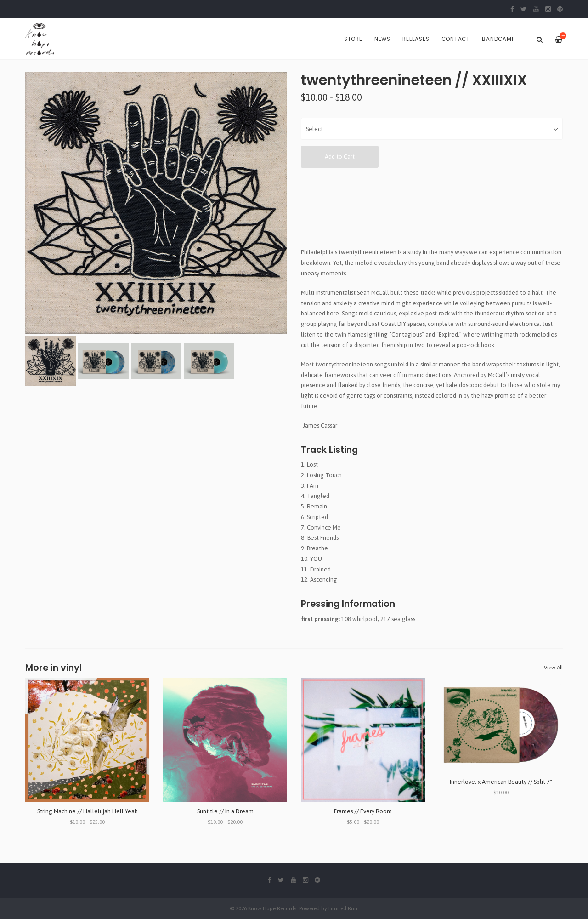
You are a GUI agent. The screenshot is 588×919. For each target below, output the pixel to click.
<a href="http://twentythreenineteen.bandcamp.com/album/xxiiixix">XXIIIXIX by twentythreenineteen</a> (432, 207)
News (382, 39)
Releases (416, 39)
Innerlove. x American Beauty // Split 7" (501, 782)
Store (353, 39)
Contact (456, 39)
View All (553, 668)
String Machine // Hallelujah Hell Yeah (88, 811)
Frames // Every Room (363, 811)
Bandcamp (498, 39)
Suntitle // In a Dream (225, 811)
